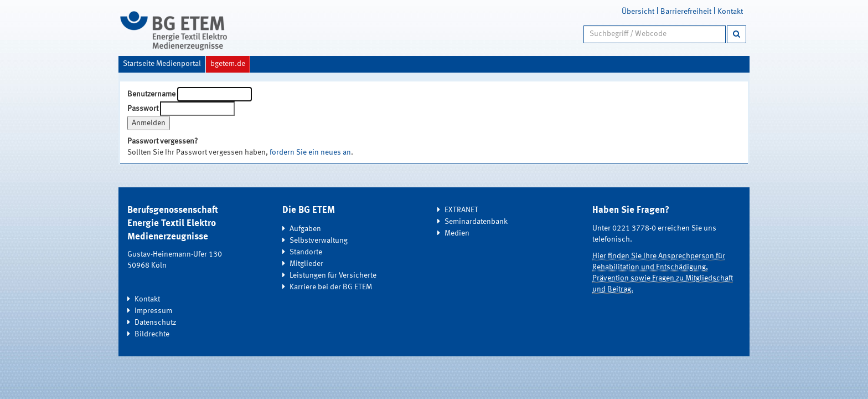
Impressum (153, 311)
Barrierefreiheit (686, 12)
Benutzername (151, 94)
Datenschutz (155, 323)
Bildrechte (152, 334)
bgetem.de (228, 64)
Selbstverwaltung (319, 241)
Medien (457, 233)
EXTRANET (461, 210)
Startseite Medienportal (162, 64)
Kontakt (730, 12)
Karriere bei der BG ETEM (331, 287)
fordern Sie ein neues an (310, 152)
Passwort (143, 109)
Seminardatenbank (476, 222)
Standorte (306, 252)
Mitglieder (306, 264)
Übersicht (638, 12)
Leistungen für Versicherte (333, 275)
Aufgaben (305, 229)
